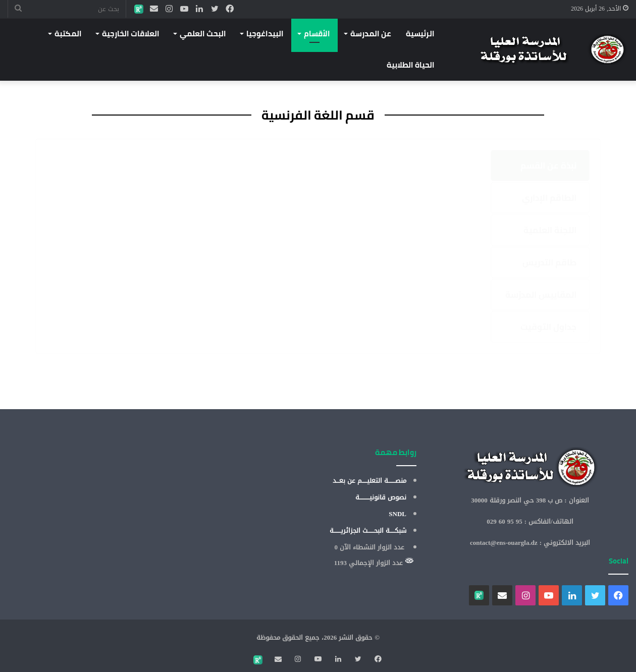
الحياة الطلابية (411, 65)
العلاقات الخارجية (131, 34)
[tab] (540, 165)
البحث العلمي (203, 34)
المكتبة (68, 34)
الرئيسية (420, 34)
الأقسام (317, 34)
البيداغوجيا (265, 34)
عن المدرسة (371, 34)
